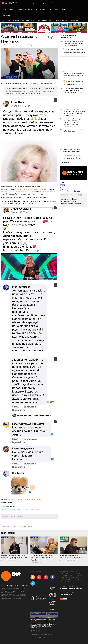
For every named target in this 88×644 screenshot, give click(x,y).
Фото (50, 9)
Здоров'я (12, 9)
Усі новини (65, 162)
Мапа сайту (35, 631)
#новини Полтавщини (8, 510)
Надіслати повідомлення (41, 634)
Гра (36, 9)
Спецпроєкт (6, 15)
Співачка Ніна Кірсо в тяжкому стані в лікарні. (24, 499)
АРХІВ (3, 20)
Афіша (63, 9)
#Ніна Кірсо (21, 510)
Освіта (20, 9)
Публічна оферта (38, 637)
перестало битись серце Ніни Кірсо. (30, 190)
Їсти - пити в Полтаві (28, 20)
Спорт (5, 9)
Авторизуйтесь (26, 526)
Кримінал (45, 3)
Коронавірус (74, 20)
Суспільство (27, 3)
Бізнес (54, 3)
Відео (56, 9)
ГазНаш (45, 20)
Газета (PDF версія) (13, 20)
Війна (38, 20)
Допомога (29, 9)
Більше (79, 195)
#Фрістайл (29, 510)
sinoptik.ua (77, 191)
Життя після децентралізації (58, 20)
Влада (18, 3)
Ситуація (61, 3)
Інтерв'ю (43, 9)
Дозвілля (36, 3)
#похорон (37, 510)
